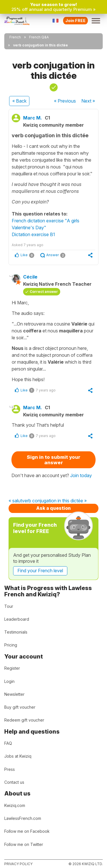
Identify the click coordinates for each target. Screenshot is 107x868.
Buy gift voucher (20, 707)
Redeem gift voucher (24, 720)
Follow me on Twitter (24, 844)
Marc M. (33, 118)
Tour (9, 606)
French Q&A (39, 37)
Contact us (14, 782)
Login (9, 681)
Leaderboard (17, 619)
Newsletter (14, 694)
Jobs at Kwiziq (18, 756)
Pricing (11, 645)
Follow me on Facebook (27, 831)
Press (10, 769)
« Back (19, 101)
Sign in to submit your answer (54, 460)
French (15, 37)
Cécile (30, 277)
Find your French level (40, 571)
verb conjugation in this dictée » (54, 501)
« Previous (65, 101)
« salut (15, 501)
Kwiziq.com (15, 805)
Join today (81, 475)
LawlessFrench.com (23, 818)
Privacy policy (18, 864)
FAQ (8, 743)
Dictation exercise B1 (33, 234)
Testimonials (16, 632)
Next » (88, 101)
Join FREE (75, 20)
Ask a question (53, 508)
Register (12, 668)
